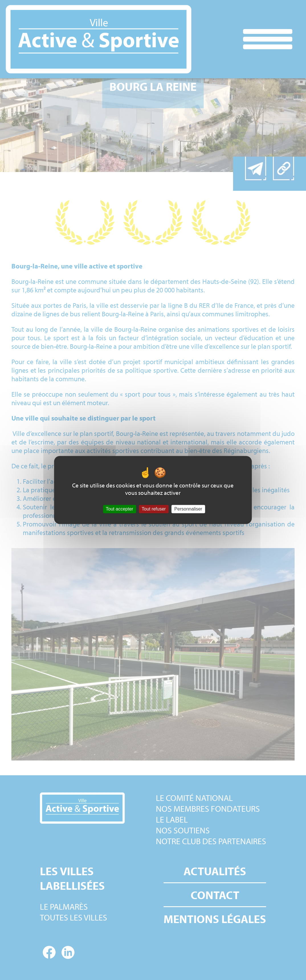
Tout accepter (119, 509)
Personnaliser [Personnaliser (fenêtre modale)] (188, 509)
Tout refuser (154, 509)
